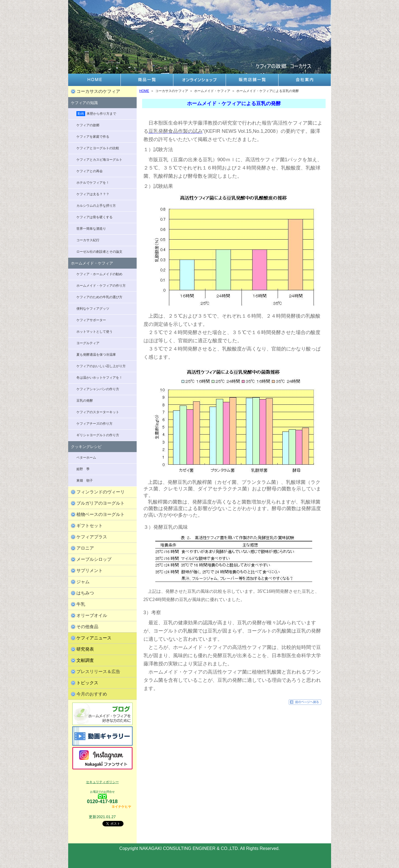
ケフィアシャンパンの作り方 (98, 389)
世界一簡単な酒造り (91, 229)
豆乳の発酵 (85, 401)
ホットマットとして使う (94, 332)
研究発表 (85, 649)
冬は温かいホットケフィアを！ (99, 378)
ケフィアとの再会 (90, 171)
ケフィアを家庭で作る (93, 137)
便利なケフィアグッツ (93, 309)
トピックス (87, 683)
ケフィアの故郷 (88, 125)
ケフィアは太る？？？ (93, 194)
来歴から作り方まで (96, 114)
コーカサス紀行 (88, 240)
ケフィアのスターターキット (98, 412)
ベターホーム (86, 458)
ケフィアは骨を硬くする (94, 217)
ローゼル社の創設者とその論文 (99, 252)
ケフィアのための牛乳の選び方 (99, 297)
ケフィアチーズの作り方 (94, 424)
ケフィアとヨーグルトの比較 (98, 148)
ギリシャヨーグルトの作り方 (98, 435)
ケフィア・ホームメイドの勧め (99, 274)
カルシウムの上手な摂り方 (96, 206)
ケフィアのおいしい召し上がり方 (101, 366)
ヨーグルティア (88, 343)
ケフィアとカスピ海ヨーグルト (99, 160)
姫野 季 (83, 469)
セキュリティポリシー (102, 782)
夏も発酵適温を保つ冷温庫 (96, 355)
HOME (144, 91)
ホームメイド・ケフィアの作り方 (101, 286)
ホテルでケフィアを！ (93, 183)
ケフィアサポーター (91, 320)
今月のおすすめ (92, 694)
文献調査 (85, 660)
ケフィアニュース (94, 638)
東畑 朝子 (85, 481)
